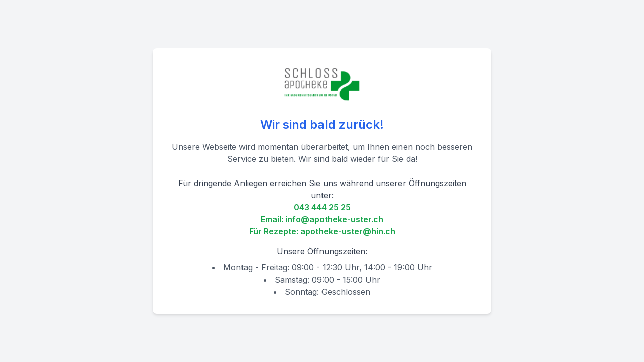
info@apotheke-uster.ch (334, 219)
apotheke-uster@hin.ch (348, 231)
